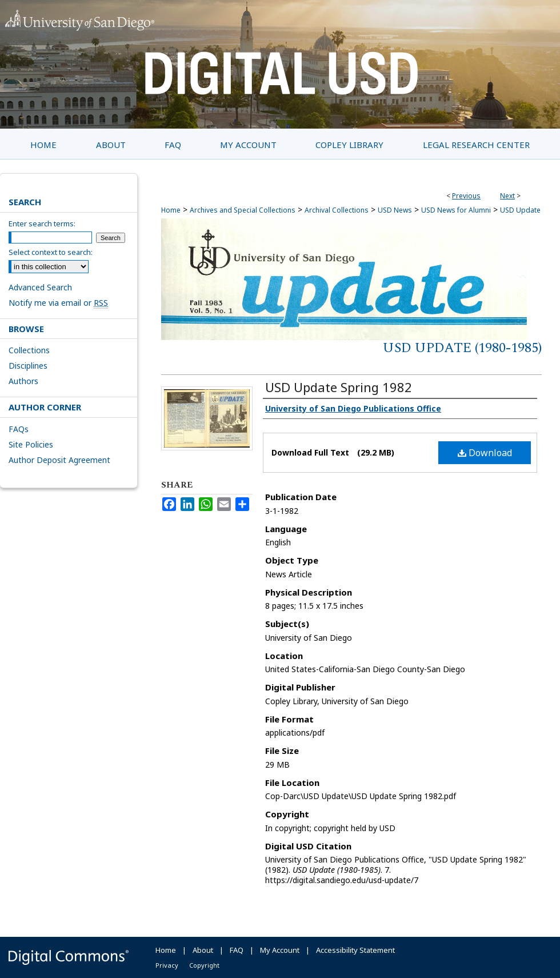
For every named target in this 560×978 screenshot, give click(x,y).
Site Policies (31, 444)
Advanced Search (40, 287)
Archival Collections (337, 210)
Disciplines (28, 366)
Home (171, 210)
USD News (395, 210)
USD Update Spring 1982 (339, 387)
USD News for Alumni (456, 210)
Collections (29, 350)
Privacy (167, 965)
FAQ (237, 950)
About (203, 950)
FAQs (19, 429)
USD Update (520, 210)
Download (485, 453)
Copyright (204, 965)
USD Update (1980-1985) (462, 348)
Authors (23, 381)
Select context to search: (51, 252)
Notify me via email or (58, 303)
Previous (466, 196)
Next (507, 196)
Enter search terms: (42, 223)
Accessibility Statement (355, 950)
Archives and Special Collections (243, 210)
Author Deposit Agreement (59, 460)
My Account (280, 950)
